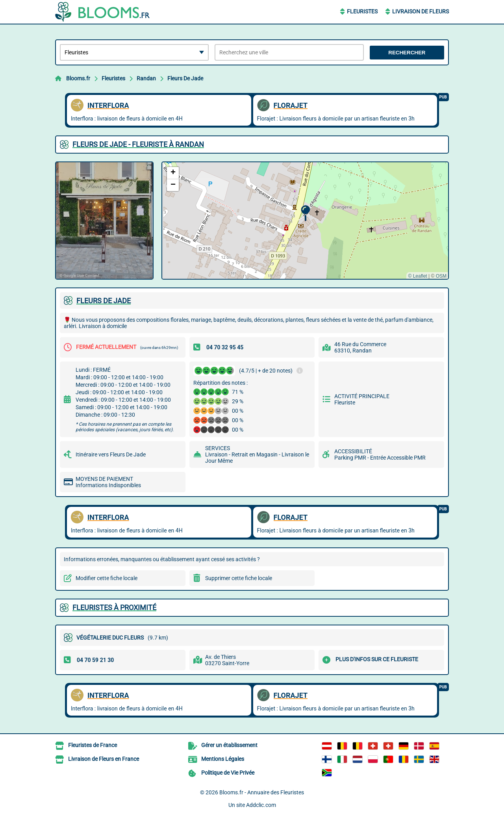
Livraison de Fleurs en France (104, 759)
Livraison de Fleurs (421, 11)
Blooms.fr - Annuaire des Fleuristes (262, 792)
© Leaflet (417, 276)
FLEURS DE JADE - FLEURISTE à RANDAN (138, 144)
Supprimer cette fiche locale (239, 578)
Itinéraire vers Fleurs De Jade (111, 454)
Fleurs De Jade (185, 78)
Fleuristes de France (93, 745)
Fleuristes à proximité (114, 607)
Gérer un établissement (229, 745)
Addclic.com (261, 805)
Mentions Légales (223, 759)
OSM (441, 276)
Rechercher (407, 53)
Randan (146, 78)
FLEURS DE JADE (104, 301)
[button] (305, 213)
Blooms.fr (78, 78)
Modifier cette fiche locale (107, 578)
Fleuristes (362, 11)
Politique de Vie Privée (228, 773)
